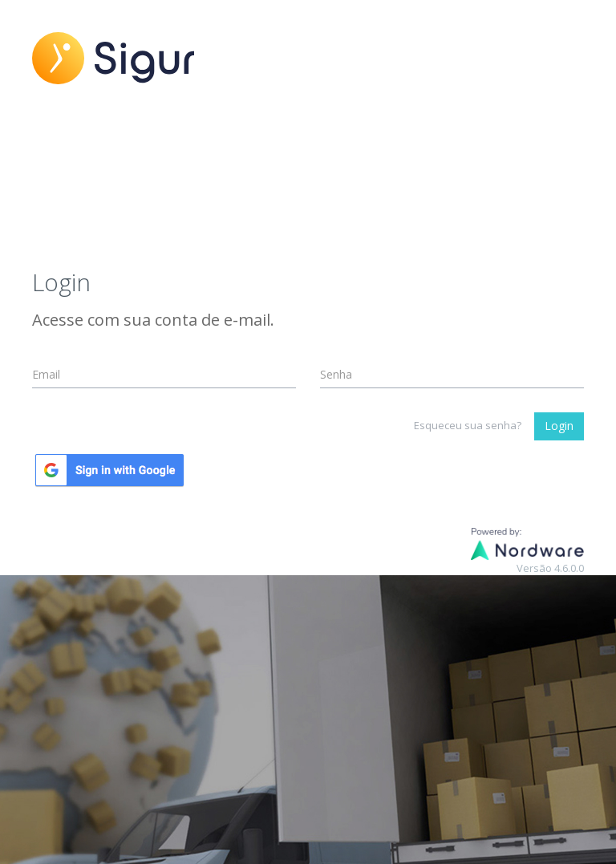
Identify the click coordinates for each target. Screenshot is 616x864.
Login (559, 426)
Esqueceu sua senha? (468, 425)
